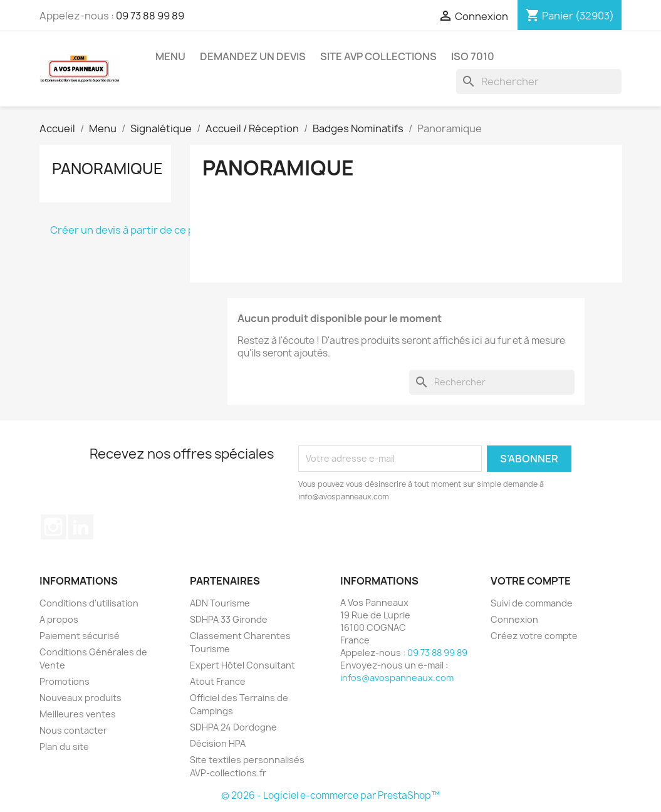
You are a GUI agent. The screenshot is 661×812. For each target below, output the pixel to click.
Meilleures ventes (78, 714)
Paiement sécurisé (80, 636)
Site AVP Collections (378, 56)
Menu (170, 56)
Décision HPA (218, 743)
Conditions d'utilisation (89, 603)
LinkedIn (81, 527)
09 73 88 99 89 (150, 16)
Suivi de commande (532, 603)
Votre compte (531, 581)
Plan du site (64, 747)
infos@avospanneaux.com (397, 678)
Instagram (53, 527)
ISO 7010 (473, 56)
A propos (59, 619)
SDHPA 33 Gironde (229, 619)
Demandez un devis (253, 56)
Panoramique (107, 169)
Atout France (218, 681)
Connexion (514, 619)
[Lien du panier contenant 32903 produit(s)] (570, 16)
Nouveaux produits (81, 698)
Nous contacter (73, 730)
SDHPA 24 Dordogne (233, 727)
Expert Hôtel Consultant (242, 665)
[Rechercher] (539, 81)
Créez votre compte (534, 636)
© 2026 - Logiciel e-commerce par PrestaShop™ (330, 795)
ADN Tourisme (220, 603)
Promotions (65, 681)
